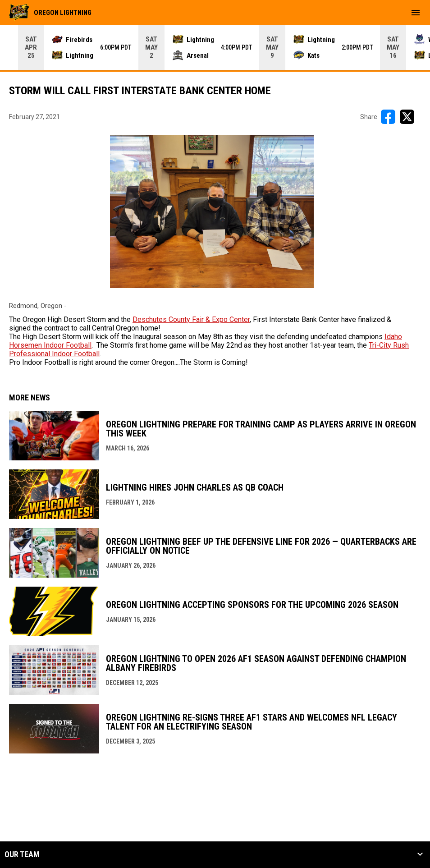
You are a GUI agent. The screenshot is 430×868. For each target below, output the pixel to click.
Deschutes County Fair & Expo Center (191, 319)
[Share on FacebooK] (388, 117)
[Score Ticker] (215, 47)
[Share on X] (407, 117)
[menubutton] (416, 13)
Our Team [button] (22, 854)
